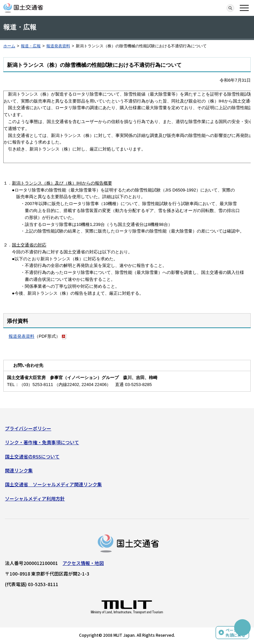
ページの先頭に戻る (235, 633)
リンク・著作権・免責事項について (42, 442)
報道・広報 (31, 46)
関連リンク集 (19, 470)
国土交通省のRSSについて (32, 456)
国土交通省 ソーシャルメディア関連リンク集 (53, 484)
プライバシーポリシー (28, 428)
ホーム (9, 46)
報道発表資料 (58, 46)
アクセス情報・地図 (83, 563)
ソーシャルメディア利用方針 (35, 498)
